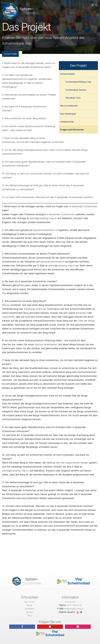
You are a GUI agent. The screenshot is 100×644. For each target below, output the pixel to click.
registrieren (8, 317)
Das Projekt (10, 54)
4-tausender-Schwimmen (83, 206)
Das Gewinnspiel (68, 114)
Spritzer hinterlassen (46, 344)
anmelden (81, 313)
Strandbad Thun (73, 98)
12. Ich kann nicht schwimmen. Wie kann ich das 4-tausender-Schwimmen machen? (48, 197)
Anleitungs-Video (33, 309)
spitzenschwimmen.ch (45, 230)
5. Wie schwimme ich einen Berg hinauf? (24, 118)
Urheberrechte (67, 122)
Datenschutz (70, 602)
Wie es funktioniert (69, 106)
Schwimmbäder (67, 74)
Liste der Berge (86, 321)
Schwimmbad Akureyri (76, 90)
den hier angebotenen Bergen (73, 463)
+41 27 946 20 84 (74, 605)
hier (4, 293)
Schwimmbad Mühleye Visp (78, 82)
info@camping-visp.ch (74, 609)
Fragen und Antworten (72, 130)
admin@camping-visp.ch (43, 218)
